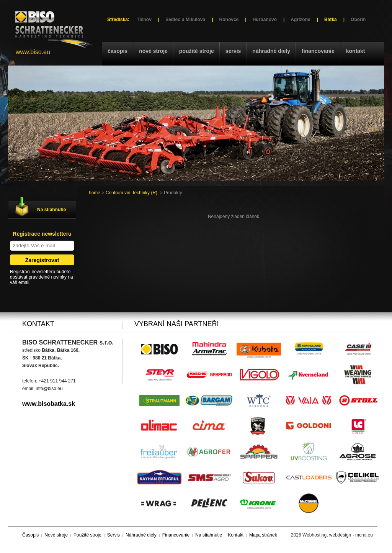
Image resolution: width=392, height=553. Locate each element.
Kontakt (356, 51)
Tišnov (144, 20)
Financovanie (318, 51)
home (95, 193)
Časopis (118, 51)
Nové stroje (153, 51)
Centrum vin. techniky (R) (131, 193)
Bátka (331, 20)
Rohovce (229, 20)
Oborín (358, 20)
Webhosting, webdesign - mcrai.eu (338, 535)
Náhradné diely (271, 51)
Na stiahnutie (51, 210)
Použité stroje (197, 51)
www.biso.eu (33, 52)
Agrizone (300, 20)
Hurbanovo (265, 20)
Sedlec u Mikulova (185, 20)
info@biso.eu (49, 389)
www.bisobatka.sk (49, 404)
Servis (233, 51)
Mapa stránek (263, 535)
